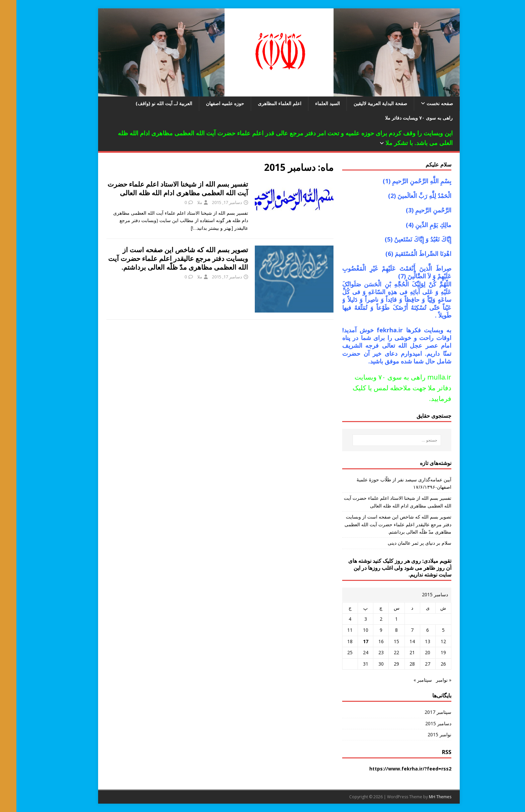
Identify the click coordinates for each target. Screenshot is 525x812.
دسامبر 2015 (422, 723)
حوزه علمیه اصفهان (209, 103)
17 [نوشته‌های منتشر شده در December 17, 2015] (349, 641)
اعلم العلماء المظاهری (263, 103)
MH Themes (424, 797)
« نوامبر (427, 680)
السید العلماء (311, 103)
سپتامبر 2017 (422, 712)
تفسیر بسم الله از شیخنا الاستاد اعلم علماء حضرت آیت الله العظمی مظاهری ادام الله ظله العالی (161, 188)
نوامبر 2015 (423, 734)
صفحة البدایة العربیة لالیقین (364, 103)
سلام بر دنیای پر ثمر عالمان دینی (403, 543)
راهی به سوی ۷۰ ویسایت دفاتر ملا (402, 118)
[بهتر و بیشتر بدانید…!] (196, 228)
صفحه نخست (423, 103)
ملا (183, 202)
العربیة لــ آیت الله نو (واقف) (147, 103)
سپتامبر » (406, 680)
